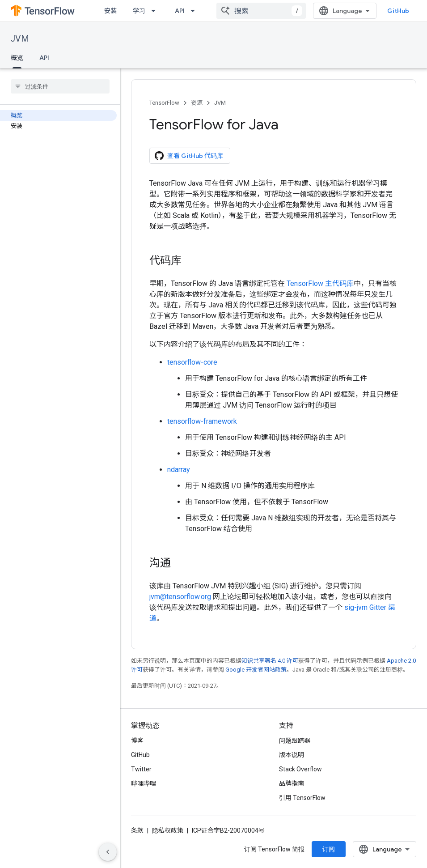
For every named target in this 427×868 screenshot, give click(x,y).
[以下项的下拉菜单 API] (195, 11)
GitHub (398, 11)
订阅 (329, 849)
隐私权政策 (168, 830)
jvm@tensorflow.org (180, 597)
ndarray (179, 470)
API (180, 11)
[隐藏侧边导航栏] (108, 852)
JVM (20, 39)
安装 (110, 11)
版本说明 (292, 755)
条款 (137, 830)
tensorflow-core (192, 362)
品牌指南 (292, 783)
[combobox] (261, 11)
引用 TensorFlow (302, 798)
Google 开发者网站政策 (256, 670)
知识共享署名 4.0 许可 (270, 661)
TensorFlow (164, 103)
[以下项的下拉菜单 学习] (156, 11)
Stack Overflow (300, 769)
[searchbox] (60, 86)
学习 (139, 11)
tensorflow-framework (202, 421)
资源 (197, 103)
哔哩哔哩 (144, 783)
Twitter (141, 769)
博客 (137, 740)
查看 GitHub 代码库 (189, 156)
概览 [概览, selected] (17, 58)
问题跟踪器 (295, 740)
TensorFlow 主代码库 (320, 283)
